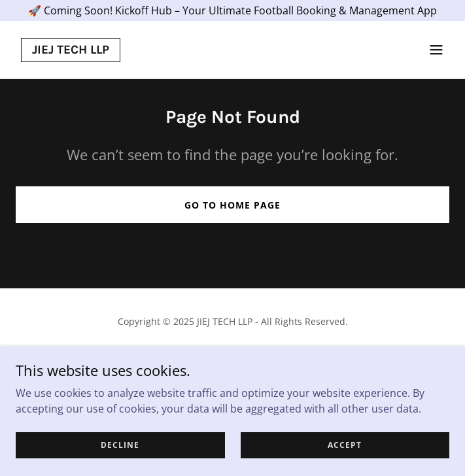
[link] (71, 50)
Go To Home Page (232, 205)
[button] (436, 50)
